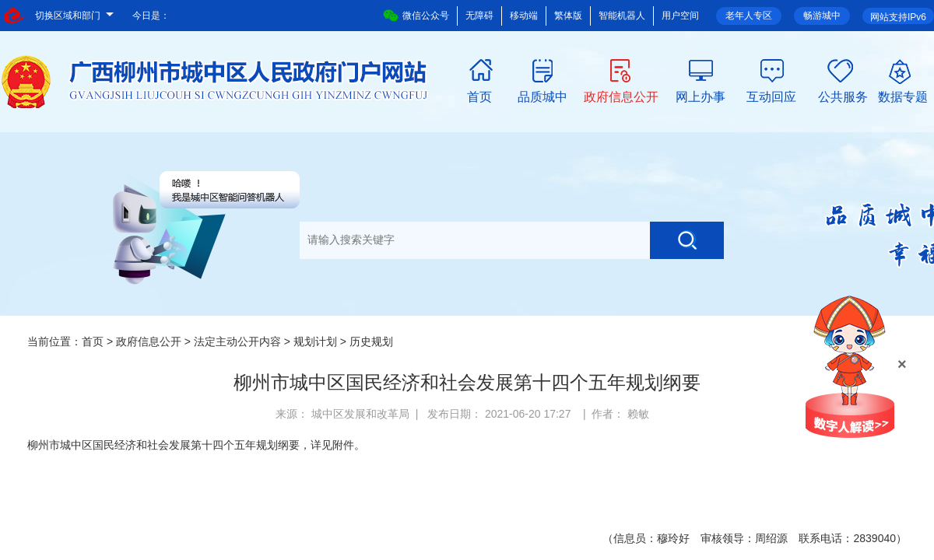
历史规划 (371, 341)
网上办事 (700, 96)
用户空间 (680, 16)
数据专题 (903, 96)
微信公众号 (416, 16)
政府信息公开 (621, 96)
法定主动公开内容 (237, 341)
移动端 (524, 16)
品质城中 (542, 96)
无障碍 (479, 16)
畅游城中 (822, 16)
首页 (479, 96)
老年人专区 (749, 16)
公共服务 (843, 96)
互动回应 (771, 96)
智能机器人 (622, 16)
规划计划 (315, 341)
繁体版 (568, 16)
